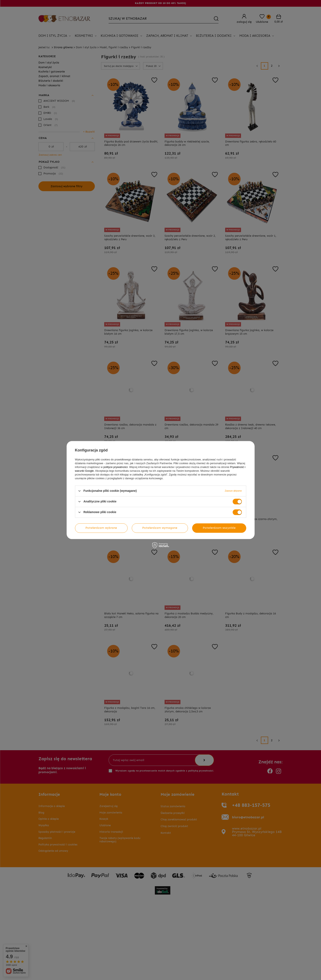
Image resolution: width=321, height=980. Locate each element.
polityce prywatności (115, 467)
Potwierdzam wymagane (160, 528)
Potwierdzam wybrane (101, 528)
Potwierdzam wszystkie (219, 528)
